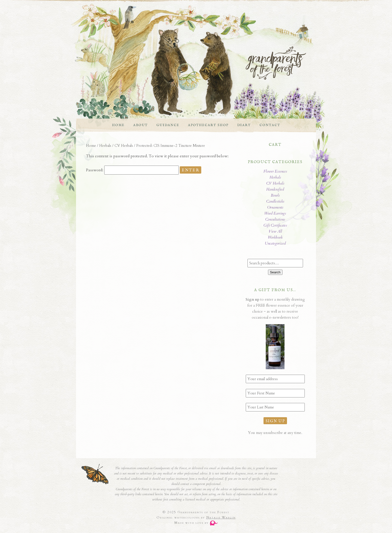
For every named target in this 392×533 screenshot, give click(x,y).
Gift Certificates (275, 225)
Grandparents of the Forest (191, 63)
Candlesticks (275, 201)
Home (118, 125)
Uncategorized (275, 243)
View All (275, 231)
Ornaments (275, 207)
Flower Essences (275, 171)
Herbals (105, 146)
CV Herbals (124, 146)
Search (275, 272)
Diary (244, 125)
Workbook (275, 237)
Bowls (275, 195)
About (140, 125)
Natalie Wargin (221, 517)
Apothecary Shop (208, 125)
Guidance (168, 125)
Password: (132, 170)
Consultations (275, 219)
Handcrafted (275, 189)
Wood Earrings (275, 213)
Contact (270, 125)
